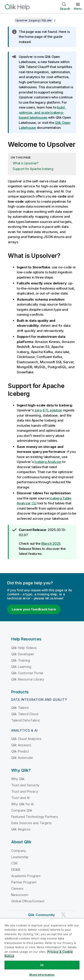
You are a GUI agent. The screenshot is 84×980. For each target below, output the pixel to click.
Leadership (20, 857)
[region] (42, 949)
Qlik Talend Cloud (25, 714)
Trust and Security (25, 785)
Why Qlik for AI (22, 804)
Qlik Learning (21, 667)
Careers (17, 888)
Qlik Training (21, 660)
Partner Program (24, 882)
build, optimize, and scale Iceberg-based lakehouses (42, 112)
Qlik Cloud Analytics (26, 739)
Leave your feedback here (34, 609)
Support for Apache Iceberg (33, 169)
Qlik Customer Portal (27, 673)
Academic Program (26, 876)
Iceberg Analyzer (48, 462)
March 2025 (51, 543)
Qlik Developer (23, 654)
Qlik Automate (22, 758)
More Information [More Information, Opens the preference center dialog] (42, 975)
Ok (42, 965)
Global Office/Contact (28, 901)
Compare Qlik (22, 810)
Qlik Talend (20, 708)
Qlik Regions (21, 829)
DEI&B (16, 870)
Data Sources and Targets (31, 823)
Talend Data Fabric (26, 720)
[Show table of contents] (9, 20)
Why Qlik (18, 779)
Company (19, 851)
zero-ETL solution (48, 410)
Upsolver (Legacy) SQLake (34, 20)
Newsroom (20, 895)
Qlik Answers (21, 745)
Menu (78, 9)
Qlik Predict (20, 751)
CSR (14, 863)
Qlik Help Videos (24, 648)
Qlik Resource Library (28, 679)
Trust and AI (20, 798)
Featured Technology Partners (35, 817)
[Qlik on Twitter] (63, 915)
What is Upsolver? (26, 163)
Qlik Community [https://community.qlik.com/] (41, 915)
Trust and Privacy (25, 791)
